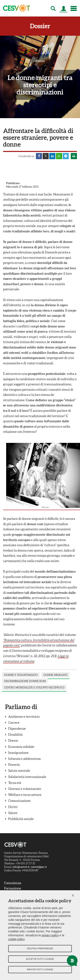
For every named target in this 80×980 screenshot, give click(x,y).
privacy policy (50, 935)
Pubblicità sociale (21, 819)
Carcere (14, 722)
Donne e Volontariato (21, 675)
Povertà (14, 765)
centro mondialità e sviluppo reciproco (34, 688)
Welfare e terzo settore (25, 795)
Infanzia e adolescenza (24, 759)
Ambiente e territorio (24, 716)
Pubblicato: (13, 183)
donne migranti (55, 675)
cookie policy (16, 939)
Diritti (13, 807)
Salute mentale (19, 771)
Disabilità (15, 735)
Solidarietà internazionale (27, 777)
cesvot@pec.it (39, 867)
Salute (13, 813)
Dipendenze (17, 728)
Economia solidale (21, 747)
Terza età (15, 783)
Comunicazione (19, 801)
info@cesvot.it (21, 867)
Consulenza (13, 883)
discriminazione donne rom (25, 681)
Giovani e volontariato (25, 789)
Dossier (40, 26)
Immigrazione (18, 753)
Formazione (13, 888)
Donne (13, 741)
